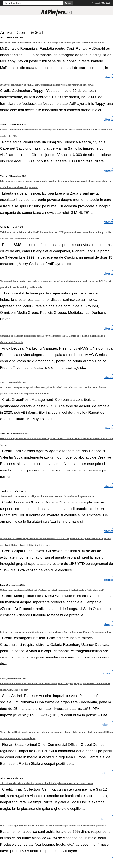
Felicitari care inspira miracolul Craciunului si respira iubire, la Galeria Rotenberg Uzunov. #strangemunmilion (55, 632)
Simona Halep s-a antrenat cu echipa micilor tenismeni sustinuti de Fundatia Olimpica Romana (47, 496)
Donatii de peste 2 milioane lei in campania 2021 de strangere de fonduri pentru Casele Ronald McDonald (52, 43)
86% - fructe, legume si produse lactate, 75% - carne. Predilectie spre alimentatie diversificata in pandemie (53, 826)
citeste (108, 673)
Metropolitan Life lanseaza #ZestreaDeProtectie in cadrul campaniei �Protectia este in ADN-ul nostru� (52, 590)
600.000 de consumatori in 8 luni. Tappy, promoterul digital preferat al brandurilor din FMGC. (47, 85)
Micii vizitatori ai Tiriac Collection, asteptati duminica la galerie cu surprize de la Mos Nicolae (47, 783)
